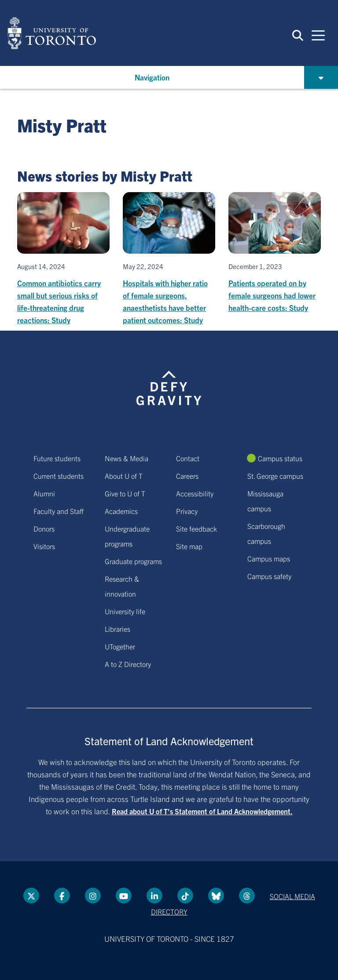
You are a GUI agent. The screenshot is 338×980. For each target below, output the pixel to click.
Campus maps (269, 558)
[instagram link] (93, 896)
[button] (298, 35)
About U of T (124, 476)
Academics (121, 511)
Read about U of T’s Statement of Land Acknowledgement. (202, 811)
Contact (188, 458)
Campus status (280, 458)
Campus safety (269, 576)
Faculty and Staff (59, 511)
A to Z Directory (128, 664)
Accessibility (195, 493)
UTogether (120, 646)
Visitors (44, 546)
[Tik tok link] (185, 896)
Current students (59, 476)
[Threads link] (247, 896)
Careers (187, 476)
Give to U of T (125, 493)
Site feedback (197, 528)
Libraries (118, 629)
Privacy (187, 511)
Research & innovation (122, 586)
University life (125, 611)
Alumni (44, 493)
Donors (44, 528)
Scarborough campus (266, 533)
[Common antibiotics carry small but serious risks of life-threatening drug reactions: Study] (63, 259)
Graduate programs (133, 561)
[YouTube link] (124, 896)
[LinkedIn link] (154, 896)
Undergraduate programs (127, 536)
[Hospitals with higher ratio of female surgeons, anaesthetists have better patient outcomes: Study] (169, 259)
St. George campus (275, 476)
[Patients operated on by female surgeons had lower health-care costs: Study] (275, 253)
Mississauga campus (265, 501)
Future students (57, 458)
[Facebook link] (62, 896)
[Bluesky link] (216, 896)
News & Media (127, 458)
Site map (189, 546)
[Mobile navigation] (318, 35)
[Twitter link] (31, 896)
